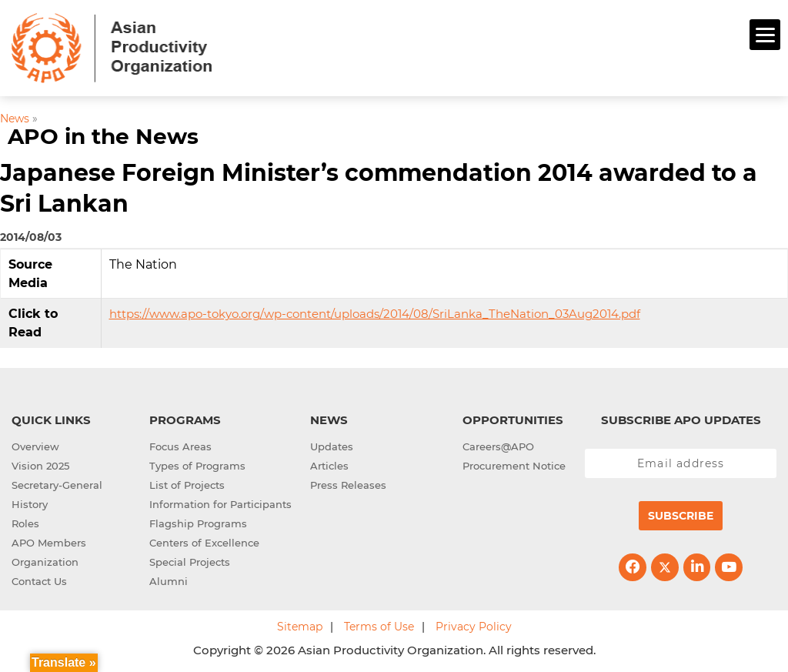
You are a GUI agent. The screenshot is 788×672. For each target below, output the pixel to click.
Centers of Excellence (204, 543)
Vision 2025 (40, 466)
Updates (332, 446)
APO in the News (103, 136)
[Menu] (765, 35)
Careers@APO (498, 446)
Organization (45, 562)
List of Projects (187, 485)
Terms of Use (379, 627)
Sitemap (300, 627)
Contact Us (39, 581)
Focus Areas (180, 446)
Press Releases (348, 485)
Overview (35, 446)
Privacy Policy (474, 627)
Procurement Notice (514, 466)
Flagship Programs (198, 523)
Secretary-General (57, 485)
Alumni (169, 581)
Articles (329, 466)
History (30, 504)
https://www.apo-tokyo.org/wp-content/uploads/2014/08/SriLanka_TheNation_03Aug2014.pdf (375, 314)
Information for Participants (220, 504)
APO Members (49, 543)
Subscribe (681, 516)
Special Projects (190, 562)
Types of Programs (197, 466)
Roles (25, 523)
